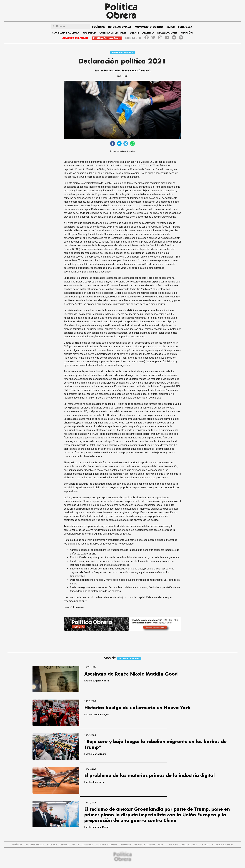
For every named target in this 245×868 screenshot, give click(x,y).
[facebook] (113, 144)
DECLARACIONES (167, 33)
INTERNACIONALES (120, 27)
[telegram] (126, 144)
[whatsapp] (132, 144)
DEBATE (134, 33)
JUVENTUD (89, 33)
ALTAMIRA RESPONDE (75, 38)
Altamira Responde (222, 845)
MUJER (171, 27)
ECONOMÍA (185, 27)
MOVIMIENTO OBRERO (149, 27)
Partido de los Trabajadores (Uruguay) (127, 71)
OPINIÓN (187, 33)
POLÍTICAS (98, 27)
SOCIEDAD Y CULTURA (66, 33)
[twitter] (119, 144)
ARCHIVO (148, 33)
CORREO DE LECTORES (113, 33)
